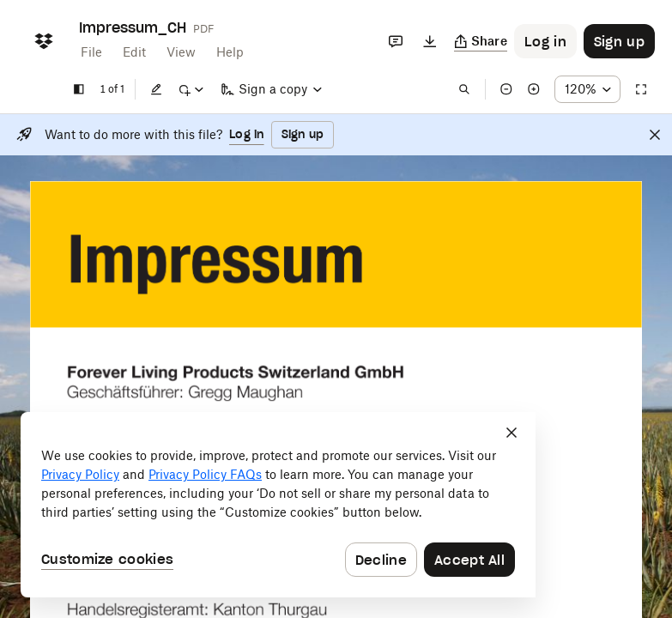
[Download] (430, 41)
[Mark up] (191, 89)
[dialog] (278, 505)
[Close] (655, 135)
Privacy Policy (80, 474)
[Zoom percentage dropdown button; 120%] (587, 89)
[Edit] (156, 89)
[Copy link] (481, 41)
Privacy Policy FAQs (205, 474)
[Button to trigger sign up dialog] (619, 41)
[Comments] (396, 41)
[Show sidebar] (79, 89)
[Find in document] (464, 89)
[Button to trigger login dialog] (545, 41)
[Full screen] (641, 89)
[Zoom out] (506, 89)
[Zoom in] (534, 89)
